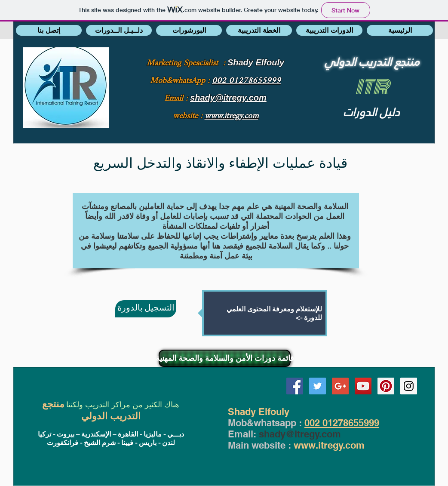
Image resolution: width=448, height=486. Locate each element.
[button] (49, 30)
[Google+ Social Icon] (340, 386)
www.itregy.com (329, 445)
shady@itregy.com (300, 434)
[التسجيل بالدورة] (146, 309)
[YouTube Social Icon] (363, 386)
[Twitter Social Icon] (318, 386)
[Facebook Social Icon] (295, 386)
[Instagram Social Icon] (409, 386)
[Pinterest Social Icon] (386, 386)
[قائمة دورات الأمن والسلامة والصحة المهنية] (225, 358)
